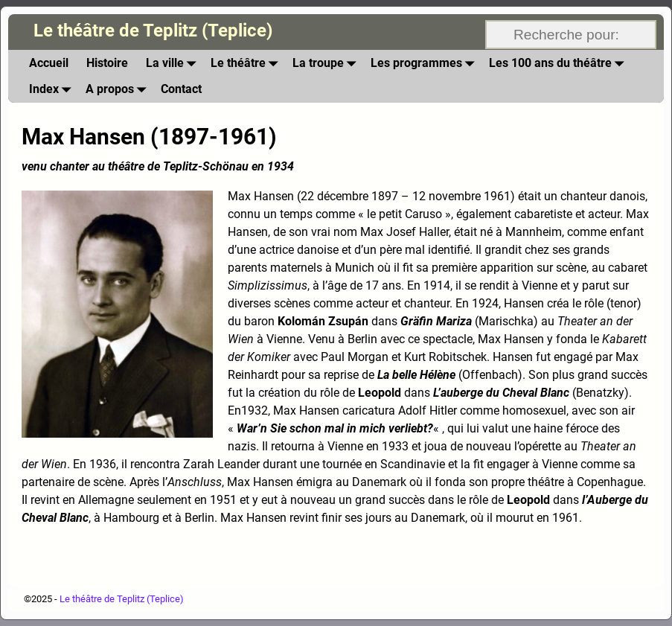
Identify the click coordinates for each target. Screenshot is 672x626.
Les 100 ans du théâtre (559, 63)
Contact (181, 89)
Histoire (107, 63)
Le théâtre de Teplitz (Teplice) (153, 31)
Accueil (49, 63)
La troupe (327, 63)
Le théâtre (247, 63)
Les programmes (425, 63)
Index (53, 89)
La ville (174, 63)
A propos (119, 89)
